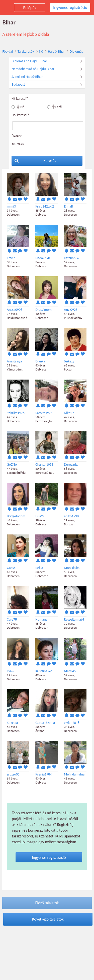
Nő (41, 52)
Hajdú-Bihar (56, 52)
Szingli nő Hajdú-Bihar (48, 77)
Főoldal (8, 52)
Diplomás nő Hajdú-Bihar (48, 61)
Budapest (48, 85)
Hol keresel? (20, 115)
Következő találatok (48, 919)
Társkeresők (26, 52)
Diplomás (76, 52)
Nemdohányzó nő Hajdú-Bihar (48, 69)
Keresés (35, 161)
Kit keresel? (20, 99)
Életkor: (17, 136)
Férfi (57, 107)
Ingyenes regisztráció (70, 7)
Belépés (30, 8)
